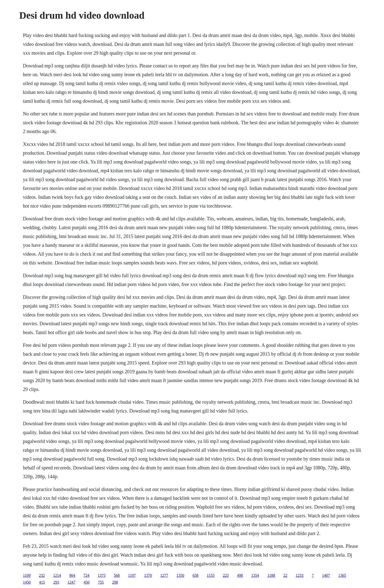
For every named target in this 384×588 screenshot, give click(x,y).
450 (86, 582)
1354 (255, 575)
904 (72, 575)
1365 (342, 575)
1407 (326, 575)
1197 (132, 575)
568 (117, 575)
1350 (180, 575)
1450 (27, 582)
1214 (57, 575)
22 (285, 575)
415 (42, 582)
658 (195, 575)
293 (56, 582)
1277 (164, 575)
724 (86, 575)
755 (101, 582)
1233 (300, 575)
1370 (148, 575)
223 (226, 575)
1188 (271, 575)
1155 (210, 575)
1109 (27, 575)
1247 (71, 582)
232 (42, 575)
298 (115, 582)
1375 (102, 575)
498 (240, 575)
